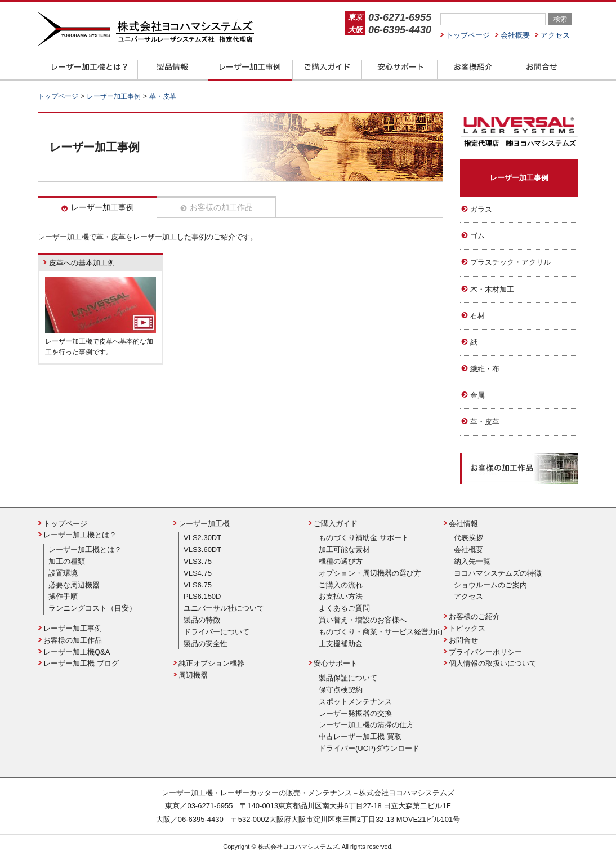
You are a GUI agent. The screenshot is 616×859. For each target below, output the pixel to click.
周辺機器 (193, 675)
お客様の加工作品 (221, 207)
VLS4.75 (198, 573)
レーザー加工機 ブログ (81, 663)
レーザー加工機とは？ (80, 535)
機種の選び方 (341, 561)
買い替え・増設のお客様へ (363, 620)
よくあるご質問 (344, 608)
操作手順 (63, 596)
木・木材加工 (492, 289)
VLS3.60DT (202, 549)
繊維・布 (485, 369)
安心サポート (336, 663)
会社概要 (515, 35)
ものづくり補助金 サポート (364, 538)
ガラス (481, 209)
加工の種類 (67, 561)
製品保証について (348, 678)
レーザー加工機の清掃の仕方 (366, 725)
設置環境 (63, 573)
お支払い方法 (341, 596)
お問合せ (463, 640)
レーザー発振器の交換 (355, 713)
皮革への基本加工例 (82, 263)
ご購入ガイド (336, 524)
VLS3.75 (198, 561)
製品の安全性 (206, 644)
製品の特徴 (202, 620)
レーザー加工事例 (102, 207)
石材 (477, 316)
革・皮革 (485, 422)
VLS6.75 (198, 585)
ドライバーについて (217, 632)
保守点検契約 (341, 690)
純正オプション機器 (211, 663)
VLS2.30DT (202, 538)
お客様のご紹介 (474, 617)
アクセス (555, 35)
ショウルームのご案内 (490, 585)
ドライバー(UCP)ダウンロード (369, 748)
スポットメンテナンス (355, 702)
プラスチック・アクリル (510, 262)
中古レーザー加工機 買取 (360, 736)
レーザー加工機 (204, 524)
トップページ (468, 35)
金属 (477, 395)
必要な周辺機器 (74, 585)
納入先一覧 (472, 561)
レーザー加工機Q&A (77, 652)
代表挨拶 (468, 538)
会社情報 (463, 524)
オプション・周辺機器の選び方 (370, 573)
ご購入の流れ (341, 585)
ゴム (477, 236)
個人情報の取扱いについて (493, 663)
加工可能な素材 (344, 549)
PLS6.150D (202, 596)
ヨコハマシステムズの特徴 (498, 573)
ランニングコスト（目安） (92, 608)
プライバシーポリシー (485, 652)
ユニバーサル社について (224, 608)
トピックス (467, 628)
